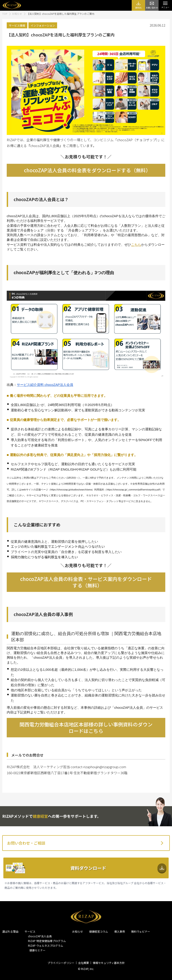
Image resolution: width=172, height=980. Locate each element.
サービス (30, 931)
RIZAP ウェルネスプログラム (46, 945)
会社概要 (84, 963)
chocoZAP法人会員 (40, 936)
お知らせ (77, 931)
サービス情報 (17, 25)
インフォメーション (43, 25)
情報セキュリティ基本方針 (109, 963)
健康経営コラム (99, 931)
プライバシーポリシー (61, 963)
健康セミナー (37, 950)
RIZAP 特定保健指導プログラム (47, 941)
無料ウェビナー (141, 931)
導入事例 (120, 931)
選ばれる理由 (10, 931)
